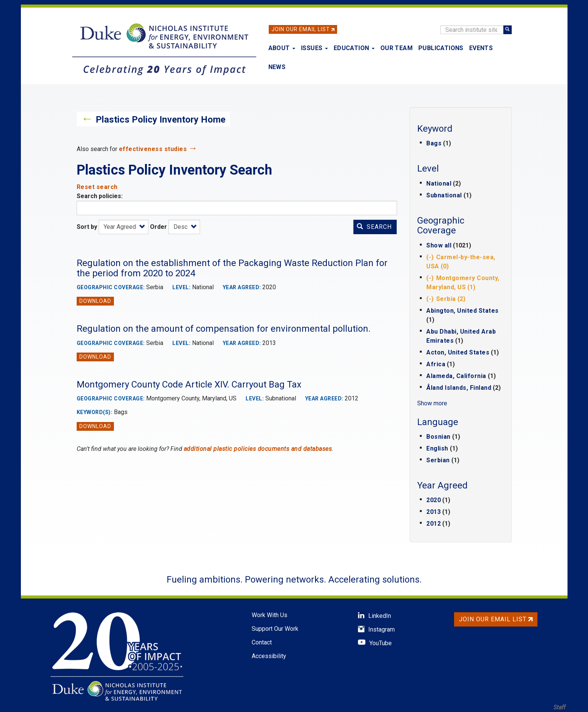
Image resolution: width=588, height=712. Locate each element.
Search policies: (100, 196)
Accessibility (269, 656)
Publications (441, 48)
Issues (314, 48)
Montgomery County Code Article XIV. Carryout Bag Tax (189, 384)
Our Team (396, 48)
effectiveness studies (153, 149)
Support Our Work (275, 629)
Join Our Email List (301, 29)
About (282, 48)
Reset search (97, 187)
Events (481, 48)
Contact (262, 642)
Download (95, 301)
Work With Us (270, 615)
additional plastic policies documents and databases (258, 449)
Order (158, 227)
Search (374, 227)
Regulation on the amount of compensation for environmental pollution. (224, 329)
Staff (560, 707)
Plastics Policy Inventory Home (161, 120)
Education (354, 48)
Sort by (87, 227)
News (277, 67)
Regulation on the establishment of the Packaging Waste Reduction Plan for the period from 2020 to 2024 (232, 268)
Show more (432, 403)
